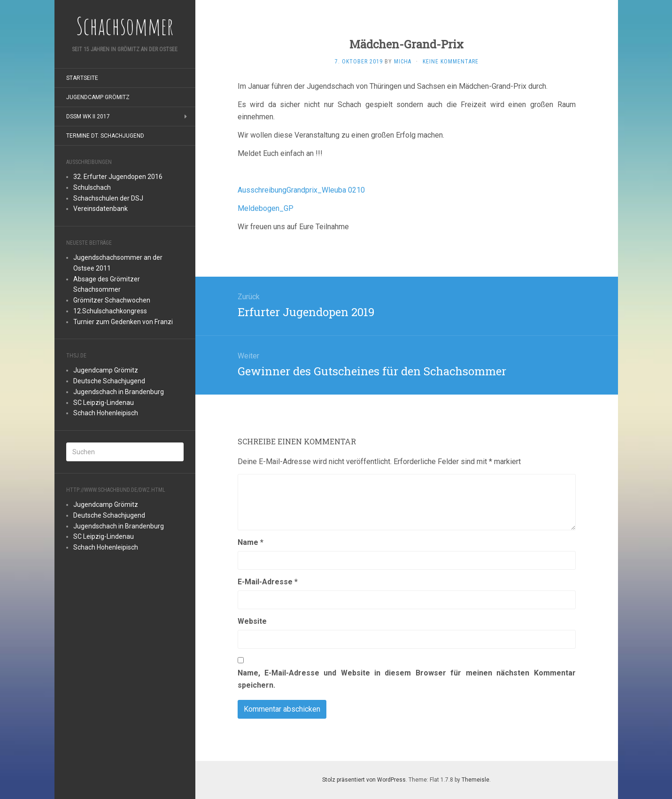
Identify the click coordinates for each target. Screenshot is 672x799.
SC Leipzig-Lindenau (104, 403)
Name (251, 542)
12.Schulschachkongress (110, 311)
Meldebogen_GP (266, 208)
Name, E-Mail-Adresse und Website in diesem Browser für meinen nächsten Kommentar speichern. (407, 679)
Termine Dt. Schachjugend (105, 136)
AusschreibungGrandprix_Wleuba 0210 (301, 190)
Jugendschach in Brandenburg (119, 392)
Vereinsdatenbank (100, 209)
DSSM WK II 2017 (88, 116)
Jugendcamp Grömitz (98, 97)
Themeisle (475, 780)
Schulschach (92, 187)
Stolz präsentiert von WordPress (364, 780)
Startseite (82, 78)
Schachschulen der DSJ (108, 198)
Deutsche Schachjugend (109, 381)
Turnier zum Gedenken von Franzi (123, 322)
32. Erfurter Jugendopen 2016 (118, 177)
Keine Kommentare (451, 62)
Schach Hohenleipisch (106, 413)
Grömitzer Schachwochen (112, 300)
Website (252, 621)
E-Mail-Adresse (268, 582)
